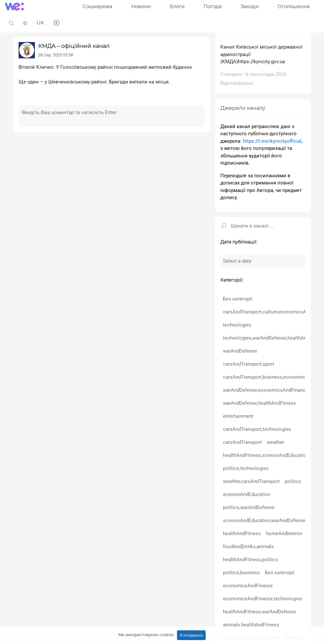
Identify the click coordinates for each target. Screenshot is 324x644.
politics (293, 481)
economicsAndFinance (248, 586)
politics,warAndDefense (249, 507)
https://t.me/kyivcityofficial (272, 141)
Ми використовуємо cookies (146, 635)
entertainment (238, 416)
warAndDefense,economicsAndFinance (265, 390)
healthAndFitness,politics (250, 560)
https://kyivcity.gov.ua (261, 62)
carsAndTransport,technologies (257, 429)
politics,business (241, 573)
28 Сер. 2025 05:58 (56, 55)
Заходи (250, 6)
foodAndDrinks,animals (248, 547)
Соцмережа (97, 6)
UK (40, 23)
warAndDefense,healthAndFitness (259, 403)
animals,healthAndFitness (251, 625)
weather (276, 442)
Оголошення (294, 6)
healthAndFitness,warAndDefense (259, 612)
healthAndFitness (242, 534)
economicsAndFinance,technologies (263, 599)
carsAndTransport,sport (249, 364)
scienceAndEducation (247, 494)
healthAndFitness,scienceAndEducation (266, 455)
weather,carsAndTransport (251, 481)
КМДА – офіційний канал (74, 46)
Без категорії (238, 299)
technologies (237, 325)
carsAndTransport (242, 442)
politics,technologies (246, 468)
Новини (141, 6)
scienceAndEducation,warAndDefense (264, 520)
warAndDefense (240, 351)
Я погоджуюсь (191, 635)
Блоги (177, 6)
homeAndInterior (284, 534)
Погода (213, 6)
